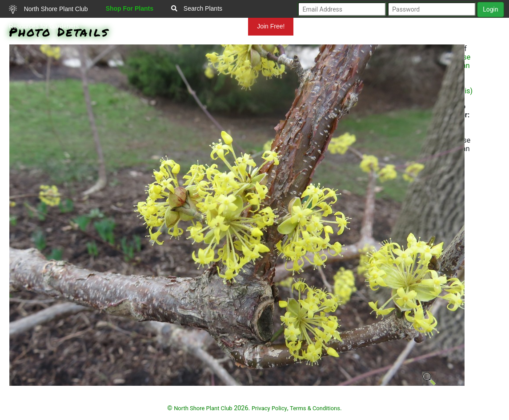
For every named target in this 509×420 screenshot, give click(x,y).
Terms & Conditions (315, 408)
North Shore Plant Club (48, 9)
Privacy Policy (269, 408)
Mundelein (220, 26)
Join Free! (271, 26)
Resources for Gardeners (44, 26)
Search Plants (197, 8)
